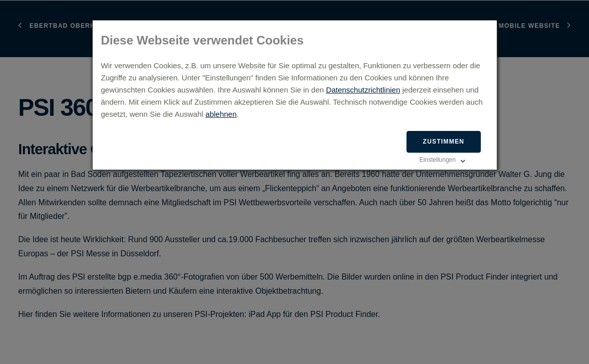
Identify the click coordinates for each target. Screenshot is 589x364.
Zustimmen (443, 142)
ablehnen (221, 114)
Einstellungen (437, 160)
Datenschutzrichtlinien (363, 90)
